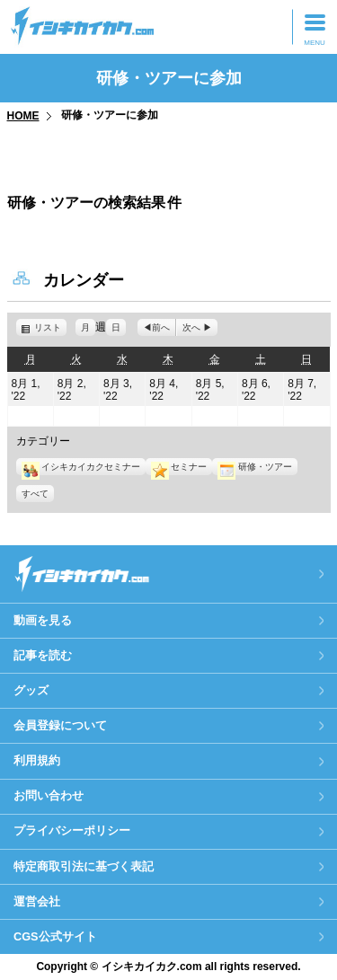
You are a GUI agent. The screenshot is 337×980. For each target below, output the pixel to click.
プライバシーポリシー (72, 830)
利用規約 (37, 760)
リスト (50, 327)
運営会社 (37, 901)
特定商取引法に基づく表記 (84, 866)
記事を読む (43, 655)
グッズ (31, 690)
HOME (23, 116)
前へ (161, 327)
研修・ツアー (254, 467)
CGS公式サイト (55, 936)
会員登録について (60, 725)
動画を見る (43, 620)
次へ (191, 327)
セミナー (179, 467)
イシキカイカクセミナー (81, 467)
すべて (35, 494)
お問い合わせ (49, 795)
